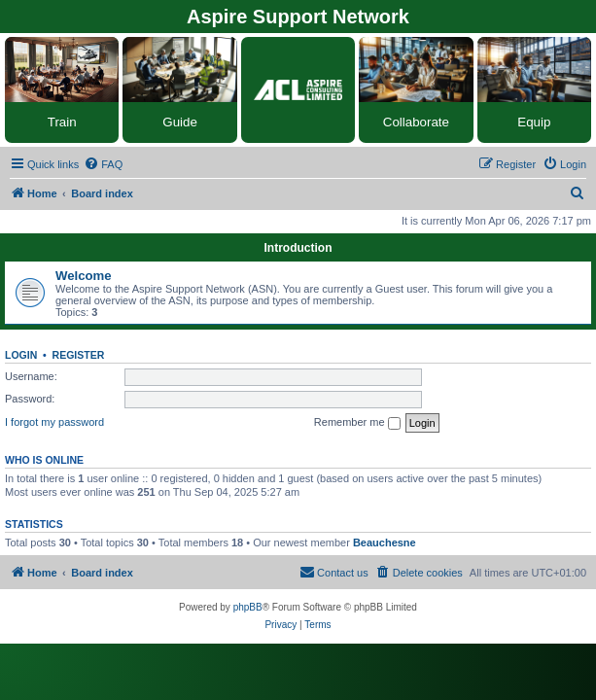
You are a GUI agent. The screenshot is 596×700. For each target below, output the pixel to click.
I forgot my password (54, 422)
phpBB (248, 607)
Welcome (84, 276)
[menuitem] (103, 164)
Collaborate (416, 122)
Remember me (357, 423)
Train (62, 122)
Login (21, 355)
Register (79, 355)
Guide (180, 122)
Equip (534, 122)
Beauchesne (385, 542)
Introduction (298, 248)
